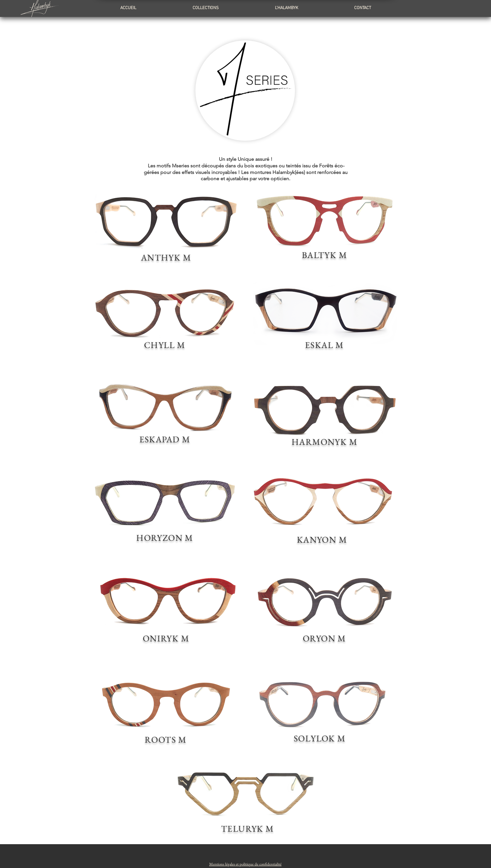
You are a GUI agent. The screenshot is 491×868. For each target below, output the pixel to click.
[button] (245, 864)
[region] (166, 231)
